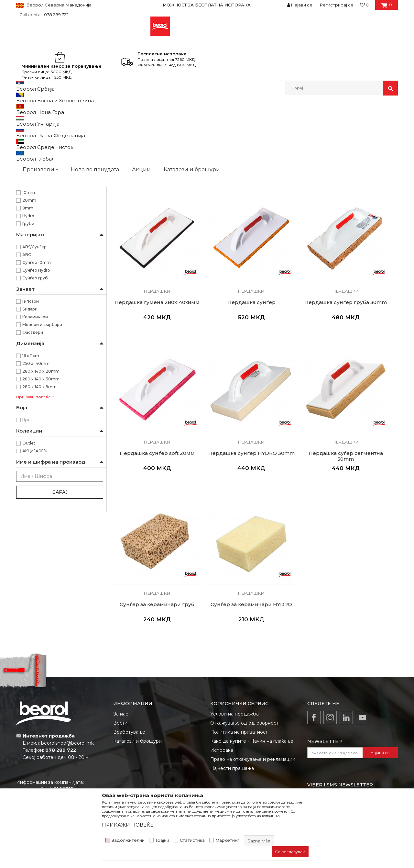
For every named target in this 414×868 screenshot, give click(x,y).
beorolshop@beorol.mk (67, 709)
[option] (207, 5)
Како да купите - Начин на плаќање (252, 707)
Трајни (162, 840)
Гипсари (31, 406)
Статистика (192, 840)
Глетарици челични (39, 135)
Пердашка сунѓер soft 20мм (292, 367)
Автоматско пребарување (198, 120)
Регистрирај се (337, 5)
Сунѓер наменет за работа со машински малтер (52, 259)
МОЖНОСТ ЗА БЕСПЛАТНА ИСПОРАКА (207, 5)
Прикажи (322, 120)
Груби (28, 329)
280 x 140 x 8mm (39, 492)
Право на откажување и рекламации (253, 726)
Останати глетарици (40, 167)
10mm (29, 298)
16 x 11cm (31, 461)
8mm (28, 313)
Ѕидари (30, 414)
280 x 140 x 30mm (41, 484)
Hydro (28, 321)
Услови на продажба (234, 680)
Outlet (29, 548)
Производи (44, 109)
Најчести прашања (232, 735)
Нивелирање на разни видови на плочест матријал (56, 233)
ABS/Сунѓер (34, 352)
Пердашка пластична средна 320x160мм (219, 238)
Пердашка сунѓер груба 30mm (219, 367)
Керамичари (35, 422)
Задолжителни (128, 840)
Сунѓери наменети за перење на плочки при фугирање (56, 272)
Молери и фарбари (42, 430)
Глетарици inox (36, 143)
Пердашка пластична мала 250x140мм (147, 238)
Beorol (22, 109)
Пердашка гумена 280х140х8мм (365, 238)
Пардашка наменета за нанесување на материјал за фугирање (62, 246)
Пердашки (30, 159)
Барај (60, 597)
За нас (121, 680)
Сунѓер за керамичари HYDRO (292, 497)
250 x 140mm (36, 469)
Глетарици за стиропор (43, 174)
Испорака (222, 716)
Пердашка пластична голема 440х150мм (292, 238)
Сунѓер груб (35, 383)
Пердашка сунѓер (146, 365)
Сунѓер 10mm (37, 368)
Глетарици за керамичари (46, 151)
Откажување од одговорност (244, 689)
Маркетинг (227, 840)
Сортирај (244, 120)
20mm (29, 305)
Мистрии (29, 182)
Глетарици (139, 109)
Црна (27, 525)
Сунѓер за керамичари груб (219, 497)
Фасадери (33, 438)
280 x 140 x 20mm (41, 476)
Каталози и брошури (137, 707)
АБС (27, 360)
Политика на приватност (239, 698)
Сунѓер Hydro (36, 375)
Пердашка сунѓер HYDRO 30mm (365, 367)
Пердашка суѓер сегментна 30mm (146, 497)
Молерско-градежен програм (92, 109)
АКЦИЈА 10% (35, 556)
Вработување (129, 698)
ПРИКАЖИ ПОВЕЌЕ (128, 825)
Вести (120, 689)
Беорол (30, 207)
